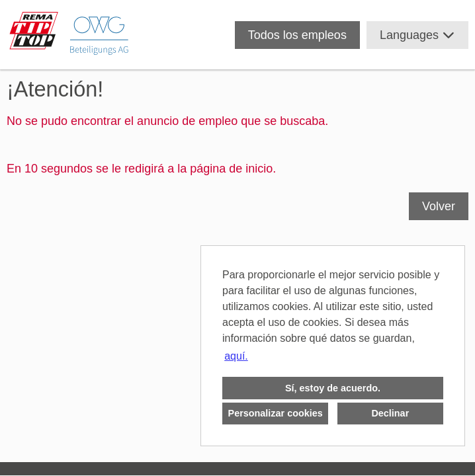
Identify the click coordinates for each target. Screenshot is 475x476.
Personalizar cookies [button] (276, 413)
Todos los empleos (297, 35)
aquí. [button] (236, 356)
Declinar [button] (390, 413)
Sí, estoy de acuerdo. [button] (333, 388)
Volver (439, 206)
